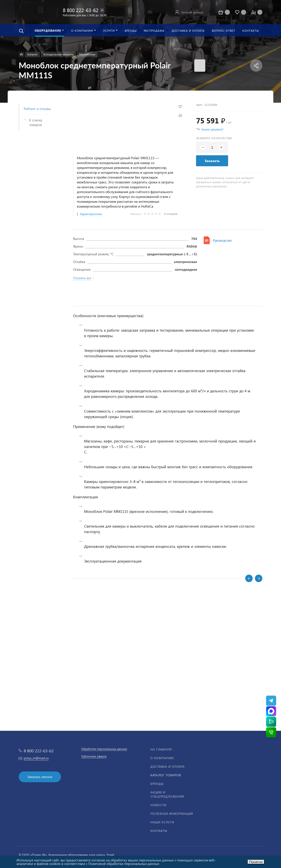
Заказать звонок (40, 777)
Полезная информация (172, 814)
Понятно (256, 862)
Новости (158, 805)
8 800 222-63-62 (81, 10)
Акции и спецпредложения (167, 794)
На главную (161, 749)
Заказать (212, 161)
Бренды (157, 784)
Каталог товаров (166, 775)
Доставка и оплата (168, 767)
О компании (162, 758)
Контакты (159, 831)
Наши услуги (162, 822)
